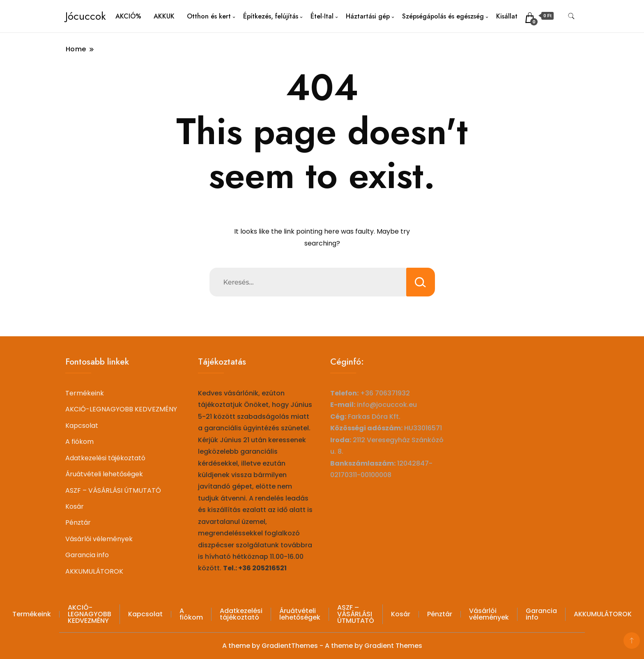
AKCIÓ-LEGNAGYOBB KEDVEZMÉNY (121, 409)
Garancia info (87, 555)
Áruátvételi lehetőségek (104, 474)
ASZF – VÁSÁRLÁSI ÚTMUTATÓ (113, 490)
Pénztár (78, 522)
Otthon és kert (209, 16)
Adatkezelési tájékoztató (105, 458)
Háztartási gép (368, 16)
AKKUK (164, 16)
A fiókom (79, 442)
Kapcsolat (82, 426)
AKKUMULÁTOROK (94, 571)
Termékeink (85, 393)
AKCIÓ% (128, 16)
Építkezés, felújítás (271, 16)
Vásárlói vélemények (99, 539)
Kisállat (507, 16)
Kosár (75, 506)
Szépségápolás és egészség (443, 16)
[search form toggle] (571, 16)
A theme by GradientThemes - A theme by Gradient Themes (322, 646)
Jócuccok (86, 16)
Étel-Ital (322, 16)
